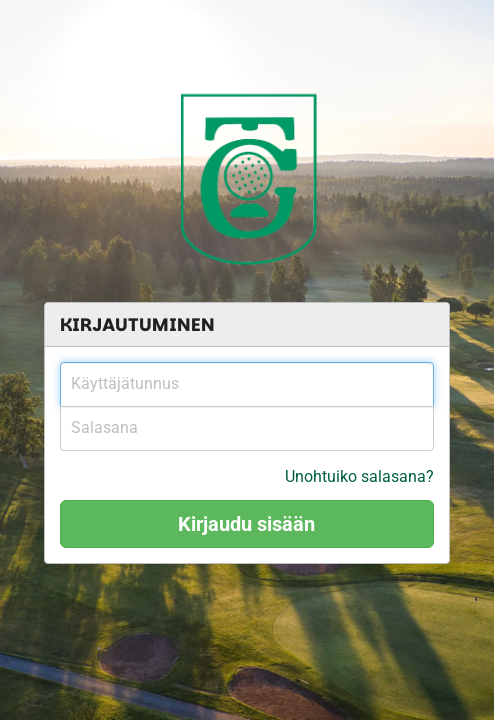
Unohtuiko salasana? (359, 476)
